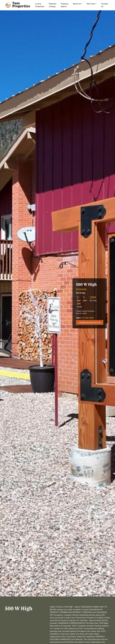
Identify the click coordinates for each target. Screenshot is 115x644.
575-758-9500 (87, 318)
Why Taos (91, 4)
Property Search (65, 5)
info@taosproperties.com (90, 322)
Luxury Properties (40, 5)
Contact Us (105, 5)
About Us (77, 4)
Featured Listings (53, 5)
